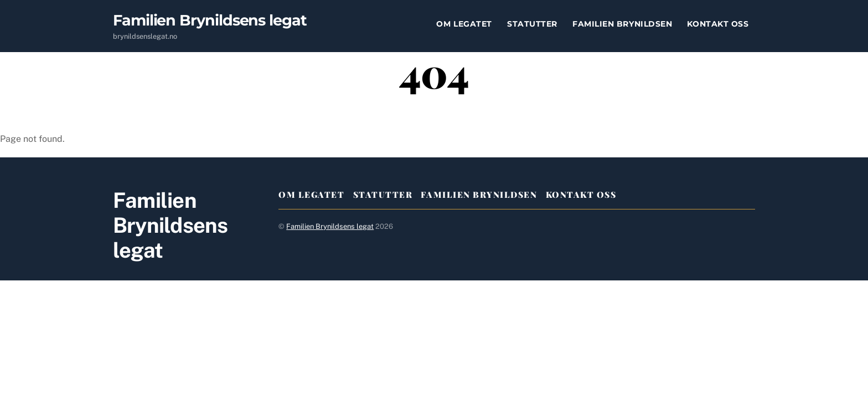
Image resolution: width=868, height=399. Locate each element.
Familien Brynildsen (622, 24)
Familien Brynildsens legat (330, 226)
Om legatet (464, 24)
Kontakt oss (718, 24)
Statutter (532, 24)
